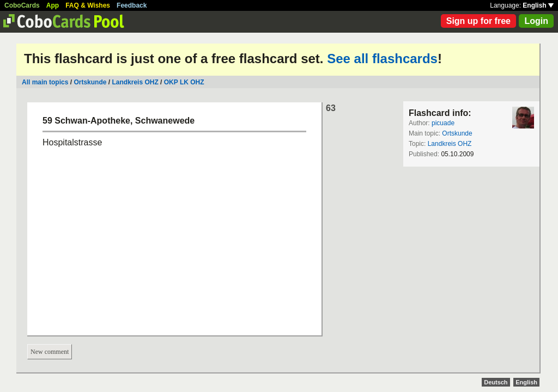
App (53, 5)
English (538, 5)
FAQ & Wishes (88, 5)
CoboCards (22, 5)
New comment (50, 352)
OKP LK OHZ (184, 82)
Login (536, 21)
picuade (443, 123)
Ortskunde (90, 82)
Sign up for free (478, 21)
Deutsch (496, 382)
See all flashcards (382, 59)
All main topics (45, 82)
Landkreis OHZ (135, 82)
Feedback (132, 5)
